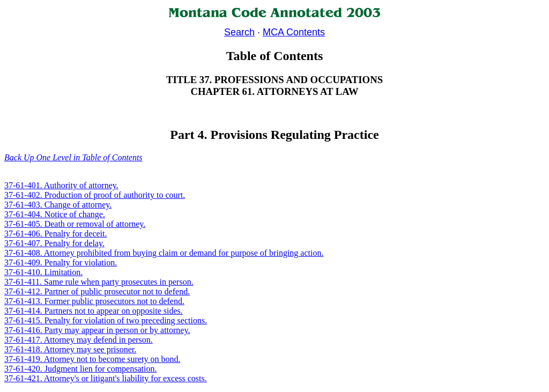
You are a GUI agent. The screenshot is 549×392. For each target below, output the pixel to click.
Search (239, 32)
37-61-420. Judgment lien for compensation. (80, 369)
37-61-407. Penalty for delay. (54, 243)
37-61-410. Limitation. (43, 272)
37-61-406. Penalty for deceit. (56, 234)
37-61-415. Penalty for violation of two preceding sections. (106, 320)
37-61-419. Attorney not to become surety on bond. (92, 359)
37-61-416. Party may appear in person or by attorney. (97, 330)
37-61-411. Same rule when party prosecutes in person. (99, 282)
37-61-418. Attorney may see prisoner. (70, 349)
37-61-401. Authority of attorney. (61, 185)
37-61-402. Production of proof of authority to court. (95, 195)
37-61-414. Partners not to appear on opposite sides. (94, 311)
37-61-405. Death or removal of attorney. (75, 224)
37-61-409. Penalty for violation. (61, 262)
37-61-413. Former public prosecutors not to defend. (94, 301)
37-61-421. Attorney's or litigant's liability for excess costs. (106, 378)
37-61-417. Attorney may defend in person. (79, 340)
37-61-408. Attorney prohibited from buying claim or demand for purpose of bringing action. (164, 253)
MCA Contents (294, 32)
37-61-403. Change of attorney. (58, 205)
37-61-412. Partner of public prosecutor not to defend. (97, 291)
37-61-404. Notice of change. (55, 214)
